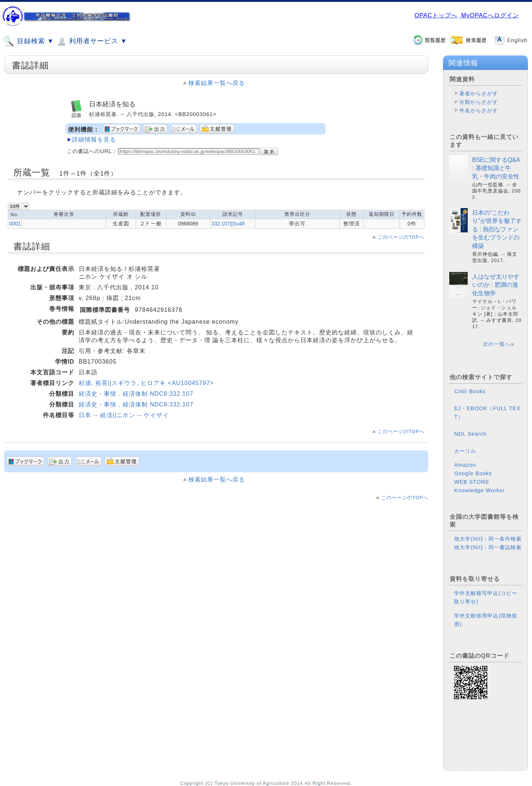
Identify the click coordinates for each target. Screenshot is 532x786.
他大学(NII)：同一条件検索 (488, 539)
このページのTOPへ (401, 237)
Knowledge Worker (479, 490)
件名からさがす (479, 110)
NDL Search (470, 434)
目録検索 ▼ (28, 41)
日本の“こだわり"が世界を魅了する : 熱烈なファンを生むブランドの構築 (497, 229)
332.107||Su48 (228, 224)
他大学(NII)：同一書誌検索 (488, 547)
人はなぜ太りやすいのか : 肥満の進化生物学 (496, 285)
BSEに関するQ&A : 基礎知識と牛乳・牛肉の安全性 (496, 168)
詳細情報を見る (94, 139)
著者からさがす (479, 93)
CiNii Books (470, 391)
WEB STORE (472, 482)
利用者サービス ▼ (91, 41)
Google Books (473, 473)
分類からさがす (479, 102)
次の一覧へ (497, 344)
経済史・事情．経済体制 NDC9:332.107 (136, 404)
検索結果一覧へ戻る (217, 83)
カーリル (465, 451)
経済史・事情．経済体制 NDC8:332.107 (136, 394)
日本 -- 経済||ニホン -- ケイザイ (124, 415)
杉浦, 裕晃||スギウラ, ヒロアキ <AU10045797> (146, 383)
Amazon (465, 465)
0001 (15, 224)
